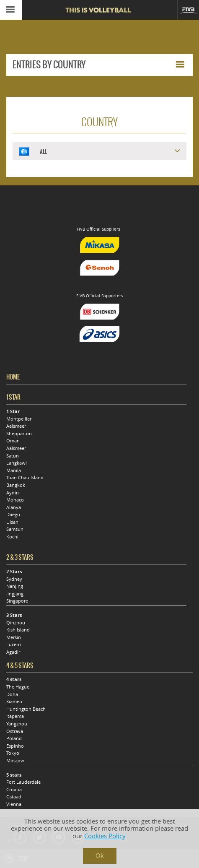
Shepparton (19, 434)
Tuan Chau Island (25, 478)
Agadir (13, 652)
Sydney (14, 579)
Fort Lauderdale (23, 782)
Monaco (15, 500)
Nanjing (15, 586)
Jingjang (15, 594)
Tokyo (13, 753)
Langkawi (17, 463)
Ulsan (12, 522)
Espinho (15, 746)
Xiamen (14, 702)
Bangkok (16, 485)
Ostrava (15, 731)
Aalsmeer (16, 426)
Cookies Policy (105, 836)
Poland (14, 738)
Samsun (15, 529)
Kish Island (18, 630)
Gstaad (14, 797)
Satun (13, 456)
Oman (13, 441)
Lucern (14, 645)
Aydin (13, 493)
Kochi (12, 537)
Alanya (14, 507)
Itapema (15, 716)
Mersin (14, 637)
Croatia (14, 790)
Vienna (14, 804)
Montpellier (19, 419)
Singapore (17, 601)
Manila (14, 470)
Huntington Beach (26, 709)
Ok (100, 856)
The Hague (18, 687)
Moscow (15, 761)
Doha (12, 694)
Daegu (13, 515)
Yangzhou (17, 724)
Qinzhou (16, 623)
